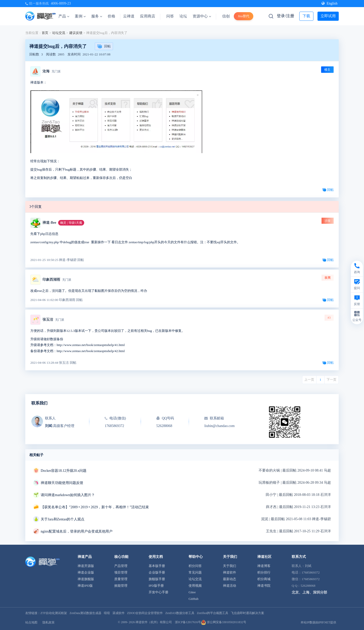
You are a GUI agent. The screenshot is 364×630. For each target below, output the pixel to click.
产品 (64, 16)
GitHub (194, 599)
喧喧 (107, 613)
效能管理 (121, 586)
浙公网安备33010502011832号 (224, 622)
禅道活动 (230, 586)
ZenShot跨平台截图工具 (213, 613)
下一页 (332, 380)
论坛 (183, 16)
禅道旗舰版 (86, 579)
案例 (80, 16)
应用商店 (148, 16)
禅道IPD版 (85, 586)
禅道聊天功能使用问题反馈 (62, 483)
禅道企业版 (86, 572)
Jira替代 (244, 16)
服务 (97, 16)
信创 (226, 16)
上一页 (309, 380)
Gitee (192, 592)
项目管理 (121, 572)
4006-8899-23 (61, 3)
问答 (170, 16)
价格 (111, 16)
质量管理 (121, 579)
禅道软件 (230, 572)
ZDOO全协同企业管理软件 (145, 613)
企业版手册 (157, 572)
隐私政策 (49, 622)
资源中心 (202, 16)
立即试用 (328, 16)
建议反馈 (76, 33)
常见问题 (195, 572)
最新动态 (230, 579)
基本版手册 (157, 566)
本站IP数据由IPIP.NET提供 (318, 622)
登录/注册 (285, 16)
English (329, 3)
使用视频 (195, 586)
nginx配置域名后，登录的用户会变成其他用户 (77, 531)
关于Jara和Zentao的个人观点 (63, 519)
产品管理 (121, 566)
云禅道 (129, 16)
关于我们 (230, 566)
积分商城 (264, 579)
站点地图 (31, 622)
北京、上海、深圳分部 (309, 592)
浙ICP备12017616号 (188, 622)
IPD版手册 (156, 586)
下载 (306, 16)
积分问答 (195, 566)
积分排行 (264, 572)
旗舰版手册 (157, 579)
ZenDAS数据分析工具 (180, 613)
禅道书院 (264, 586)
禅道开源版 (86, 566)
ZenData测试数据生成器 (85, 613)
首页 (45, 33)
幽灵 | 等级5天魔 (71, 223)
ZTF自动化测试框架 (54, 613)
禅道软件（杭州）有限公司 (154, 622)
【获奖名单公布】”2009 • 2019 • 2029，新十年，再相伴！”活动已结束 (95, 507)
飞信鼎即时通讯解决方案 (247, 613)
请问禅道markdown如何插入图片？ (68, 495)
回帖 (104, 47)
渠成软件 (119, 613)
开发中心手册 (158, 592)
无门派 (56, 71)
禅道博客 (264, 566)
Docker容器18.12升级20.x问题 (64, 471)
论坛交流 (59, 33)
